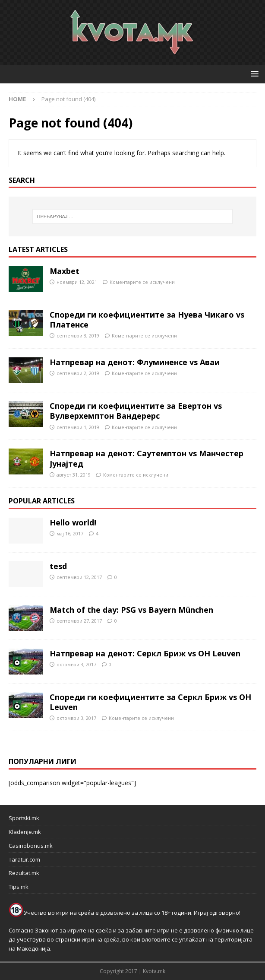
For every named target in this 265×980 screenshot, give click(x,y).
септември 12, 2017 (79, 577)
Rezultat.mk (24, 873)
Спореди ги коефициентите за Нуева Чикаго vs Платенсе (147, 320)
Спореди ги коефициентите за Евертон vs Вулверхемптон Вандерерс (136, 411)
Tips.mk (19, 887)
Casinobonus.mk (31, 846)
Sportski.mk (24, 818)
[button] (253, 74)
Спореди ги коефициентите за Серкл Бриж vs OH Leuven (150, 702)
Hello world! (73, 522)
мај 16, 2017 (70, 533)
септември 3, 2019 (78, 336)
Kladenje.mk (25, 832)
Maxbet (65, 271)
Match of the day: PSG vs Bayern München (131, 610)
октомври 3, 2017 (76, 664)
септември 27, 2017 (79, 621)
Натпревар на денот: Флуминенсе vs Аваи (135, 362)
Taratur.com (24, 859)
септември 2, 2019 (78, 373)
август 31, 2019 (74, 475)
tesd (58, 566)
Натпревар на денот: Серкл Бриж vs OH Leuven (145, 653)
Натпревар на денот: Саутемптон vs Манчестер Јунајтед (147, 458)
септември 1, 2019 (78, 427)
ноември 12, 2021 (77, 282)
